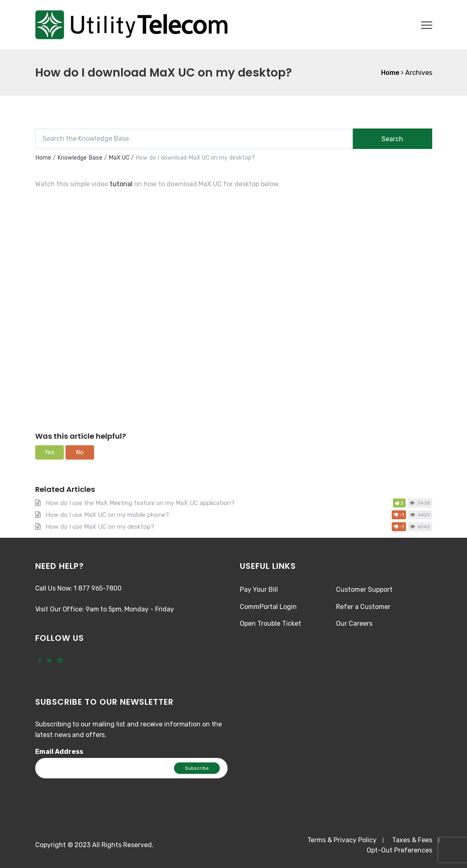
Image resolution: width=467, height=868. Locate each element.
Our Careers (354, 623)
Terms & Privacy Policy (342, 840)
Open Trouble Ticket (271, 623)
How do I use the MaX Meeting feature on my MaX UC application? (140, 503)
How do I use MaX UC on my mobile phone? (107, 515)
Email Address (59, 752)
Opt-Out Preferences (399, 850)
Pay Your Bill (259, 590)
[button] (50, 452)
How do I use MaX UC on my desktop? (100, 527)
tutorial (121, 184)
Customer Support (364, 590)
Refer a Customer (363, 607)
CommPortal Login (268, 607)
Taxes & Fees (412, 840)
